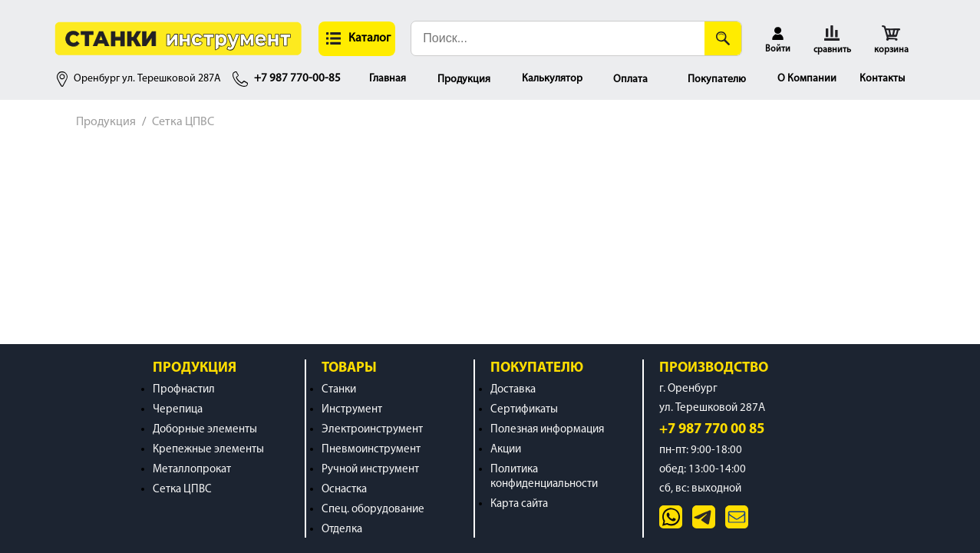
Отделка (342, 530)
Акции (506, 450)
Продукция (464, 79)
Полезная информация (547, 430)
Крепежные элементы (208, 450)
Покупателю (717, 79)
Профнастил (184, 390)
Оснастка (344, 490)
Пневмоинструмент (371, 450)
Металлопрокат (192, 470)
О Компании (807, 79)
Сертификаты (524, 410)
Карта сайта (519, 504)
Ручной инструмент (370, 470)
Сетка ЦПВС (183, 122)
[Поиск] (723, 38)
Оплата (630, 79)
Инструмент (352, 410)
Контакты (882, 79)
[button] (357, 39)
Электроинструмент (372, 430)
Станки (339, 390)
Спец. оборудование (373, 510)
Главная (388, 79)
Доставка (513, 390)
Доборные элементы (205, 430)
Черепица (178, 410)
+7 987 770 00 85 (712, 430)
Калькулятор (552, 79)
